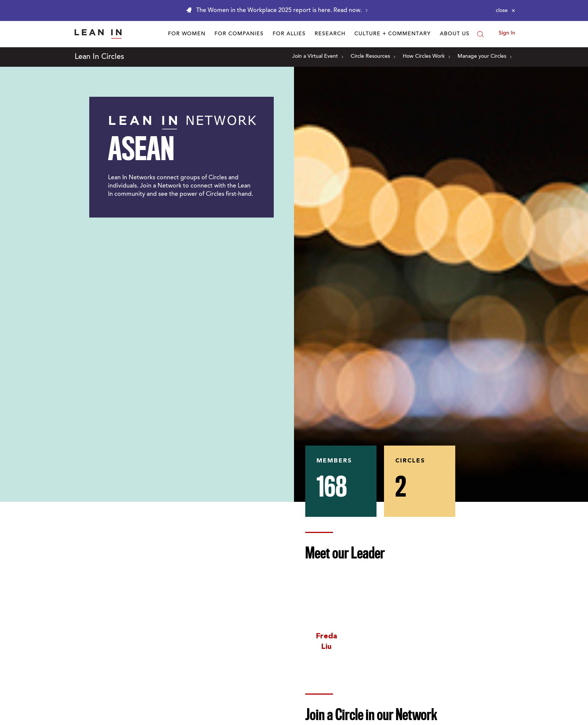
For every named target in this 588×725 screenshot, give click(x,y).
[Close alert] (505, 11)
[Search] (480, 34)
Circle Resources (373, 57)
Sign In (507, 33)
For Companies (239, 34)
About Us (455, 34)
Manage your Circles (484, 57)
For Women (187, 34)
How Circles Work (426, 57)
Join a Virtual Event (318, 57)
